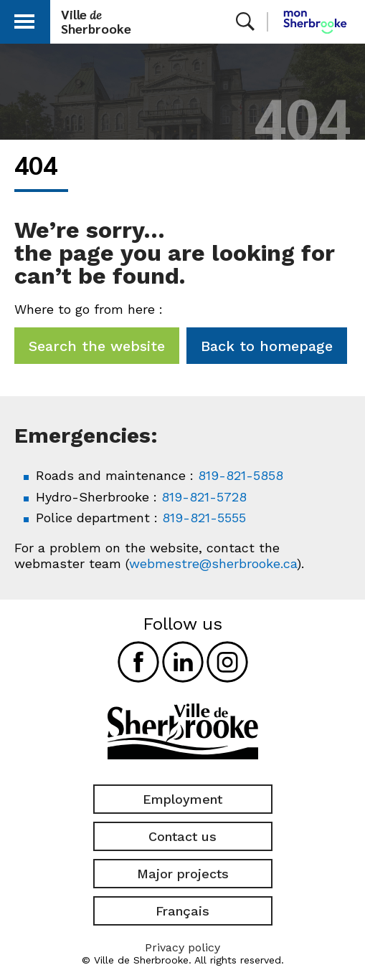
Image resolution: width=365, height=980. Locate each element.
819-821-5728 (204, 497)
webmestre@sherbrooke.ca (213, 563)
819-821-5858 (241, 475)
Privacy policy (182, 947)
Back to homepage (267, 346)
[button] (24, 19)
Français (182, 911)
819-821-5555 (204, 518)
